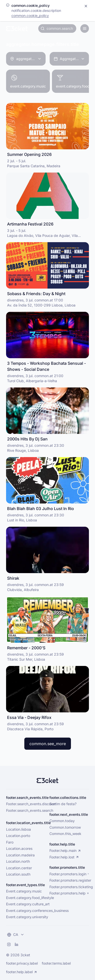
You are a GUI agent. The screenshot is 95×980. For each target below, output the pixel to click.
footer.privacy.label (22, 963)
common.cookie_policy (30, 16)
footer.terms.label (56, 963)
